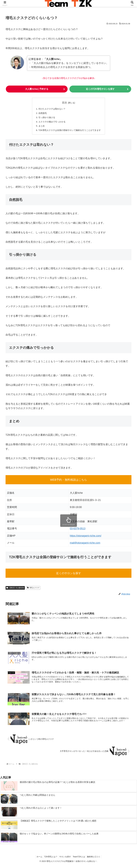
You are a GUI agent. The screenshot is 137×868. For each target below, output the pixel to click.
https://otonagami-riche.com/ (86, 537)
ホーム (37, 859)
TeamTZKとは (80, 859)
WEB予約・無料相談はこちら (69, 481)
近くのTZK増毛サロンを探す (100, 89)
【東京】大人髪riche (15, 589)
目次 (65, 103)
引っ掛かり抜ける (45, 118)
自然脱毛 (41, 114)
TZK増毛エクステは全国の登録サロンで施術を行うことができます (70, 132)
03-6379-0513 (78, 530)
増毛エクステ (33, 589)
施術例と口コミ (96, 859)
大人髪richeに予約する (37, 89)
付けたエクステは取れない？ (51, 109)
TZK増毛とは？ (50, 859)
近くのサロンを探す (69, 575)
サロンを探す (65, 859)
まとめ (40, 127)
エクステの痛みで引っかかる (51, 123)
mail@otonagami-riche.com (85, 544)
